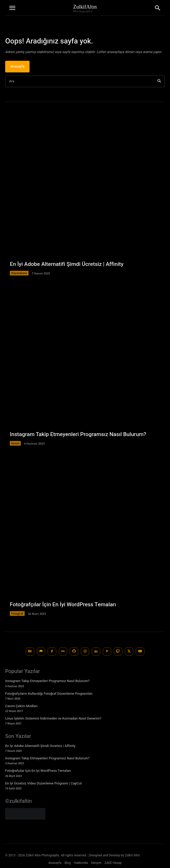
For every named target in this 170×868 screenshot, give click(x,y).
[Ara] (159, 81)
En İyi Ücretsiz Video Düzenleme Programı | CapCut (44, 783)
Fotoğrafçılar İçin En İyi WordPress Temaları (63, 605)
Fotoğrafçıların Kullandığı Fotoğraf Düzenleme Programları (49, 694)
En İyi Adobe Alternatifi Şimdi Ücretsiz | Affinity (67, 264)
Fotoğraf (17, 613)
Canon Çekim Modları (21, 706)
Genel (15, 443)
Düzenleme (19, 273)
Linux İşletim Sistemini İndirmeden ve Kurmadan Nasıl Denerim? (53, 718)
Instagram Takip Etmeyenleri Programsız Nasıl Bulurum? (78, 434)
